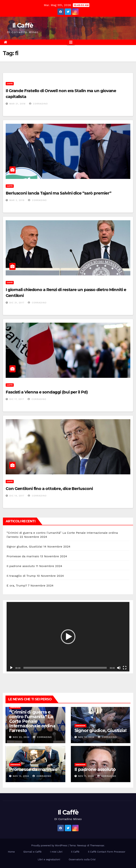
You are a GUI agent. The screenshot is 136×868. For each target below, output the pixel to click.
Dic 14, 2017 (17, 496)
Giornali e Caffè (32, 852)
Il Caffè (23, 25)
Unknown (15, 707)
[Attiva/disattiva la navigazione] (71, 42)
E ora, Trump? (17, 586)
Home (11, 852)
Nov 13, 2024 (21, 776)
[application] (68, 637)
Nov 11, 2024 (86, 776)
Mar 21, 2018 (17, 104)
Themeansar (97, 845)
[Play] (11, 668)
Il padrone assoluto (21, 566)
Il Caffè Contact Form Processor (107, 852)
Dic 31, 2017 (17, 303)
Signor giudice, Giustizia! (24, 547)
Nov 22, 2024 (21, 737)
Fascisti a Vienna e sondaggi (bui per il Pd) (47, 392)
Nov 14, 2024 (86, 737)
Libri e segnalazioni (49, 859)
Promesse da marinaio (23, 556)
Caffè (10, 84)
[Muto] (119, 668)
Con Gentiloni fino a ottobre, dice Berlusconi (49, 489)
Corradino (38, 104)
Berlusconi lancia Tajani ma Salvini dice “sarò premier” (58, 193)
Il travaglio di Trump (21, 576)
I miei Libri (56, 852)
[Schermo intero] (125, 668)
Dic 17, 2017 (17, 399)
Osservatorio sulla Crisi (82, 859)
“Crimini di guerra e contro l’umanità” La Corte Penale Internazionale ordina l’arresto (32, 721)
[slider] (65, 668)
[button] (68, 637)
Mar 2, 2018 (17, 200)
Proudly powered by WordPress (50, 845)
